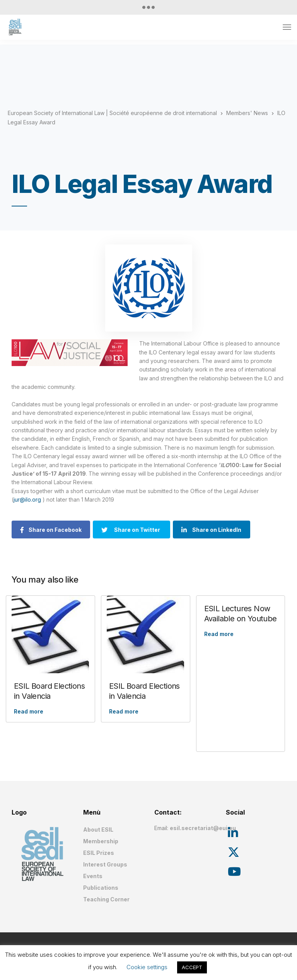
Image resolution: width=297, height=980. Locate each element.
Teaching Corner (106, 899)
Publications (101, 888)
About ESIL (98, 830)
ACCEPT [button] (192, 967)
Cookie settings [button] (147, 967)
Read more (29, 711)
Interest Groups (105, 864)
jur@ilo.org (28, 499)
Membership (101, 841)
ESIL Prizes (99, 853)
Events (93, 876)
